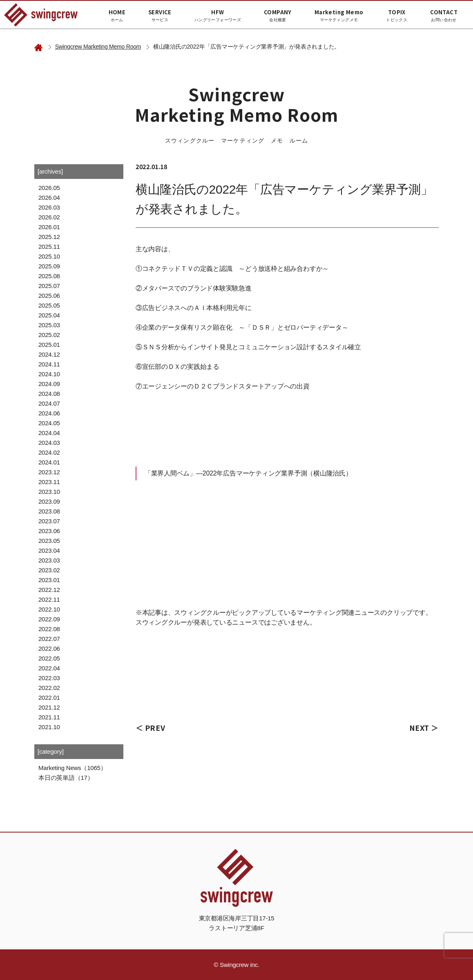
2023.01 (49, 580)
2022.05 (49, 658)
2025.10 (49, 256)
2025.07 (49, 286)
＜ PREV (150, 728)
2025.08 (49, 276)
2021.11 (49, 717)
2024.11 (49, 364)
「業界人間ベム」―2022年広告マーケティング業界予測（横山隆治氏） (248, 473)
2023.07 (49, 521)
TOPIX (397, 15)
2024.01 (49, 462)
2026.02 (49, 217)
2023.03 (49, 560)
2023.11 (49, 482)
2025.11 (49, 247)
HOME (117, 15)
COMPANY (278, 15)
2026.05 (49, 188)
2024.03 (49, 443)
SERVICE (160, 15)
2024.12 (49, 354)
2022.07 (49, 639)
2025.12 (49, 237)
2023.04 (49, 550)
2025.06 (49, 296)
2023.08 (49, 511)
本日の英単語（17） (66, 778)
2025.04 (49, 315)
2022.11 (49, 599)
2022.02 (49, 688)
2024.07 (49, 403)
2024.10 (49, 374)
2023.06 (49, 531)
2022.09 (49, 619)
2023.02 (49, 570)
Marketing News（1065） (72, 768)
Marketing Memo (339, 15)
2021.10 (49, 727)
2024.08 (49, 394)
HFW (218, 15)
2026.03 (49, 207)
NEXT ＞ (424, 728)
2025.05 (49, 305)
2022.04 (49, 668)
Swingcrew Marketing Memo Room (98, 47)
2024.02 (49, 452)
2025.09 (49, 266)
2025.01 (49, 345)
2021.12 (49, 707)
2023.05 (49, 541)
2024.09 (49, 384)
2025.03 (49, 325)
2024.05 (49, 423)
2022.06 (49, 648)
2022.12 (49, 590)
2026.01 (49, 227)
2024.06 (49, 413)
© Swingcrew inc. (237, 965)
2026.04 (49, 198)
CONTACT (444, 15)
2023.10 (49, 492)
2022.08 (49, 629)
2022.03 (49, 678)
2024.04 (49, 433)
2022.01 (49, 698)
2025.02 (49, 335)
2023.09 (49, 501)
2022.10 (49, 609)
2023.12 (49, 472)
